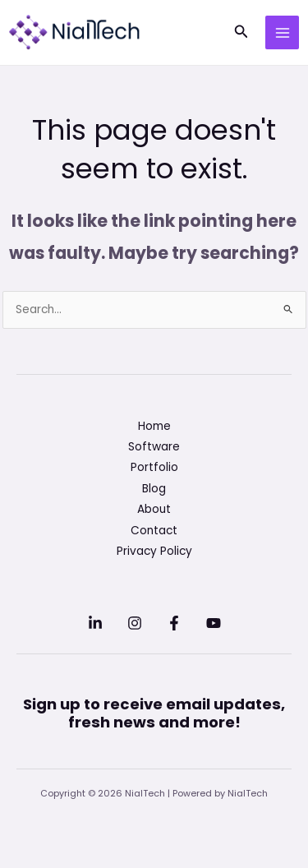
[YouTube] (214, 623)
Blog (154, 489)
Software (154, 447)
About (154, 509)
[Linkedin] (95, 623)
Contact (154, 531)
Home (154, 426)
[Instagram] (135, 623)
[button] (241, 33)
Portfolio (154, 467)
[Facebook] (174, 623)
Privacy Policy (154, 551)
